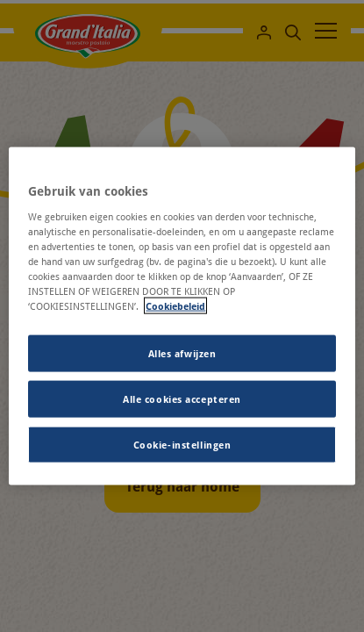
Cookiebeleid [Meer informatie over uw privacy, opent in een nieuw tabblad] (175, 306)
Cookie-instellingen (182, 444)
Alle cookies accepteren (182, 399)
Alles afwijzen (182, 353)
